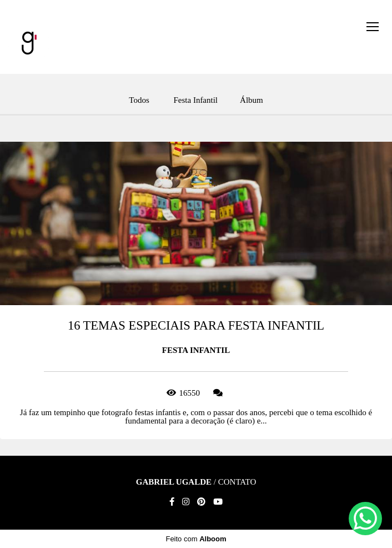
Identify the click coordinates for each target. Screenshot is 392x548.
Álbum (252, 100)
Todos (139, 100)
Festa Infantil (195, 100)
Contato (237, 482)
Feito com (196, 539)
